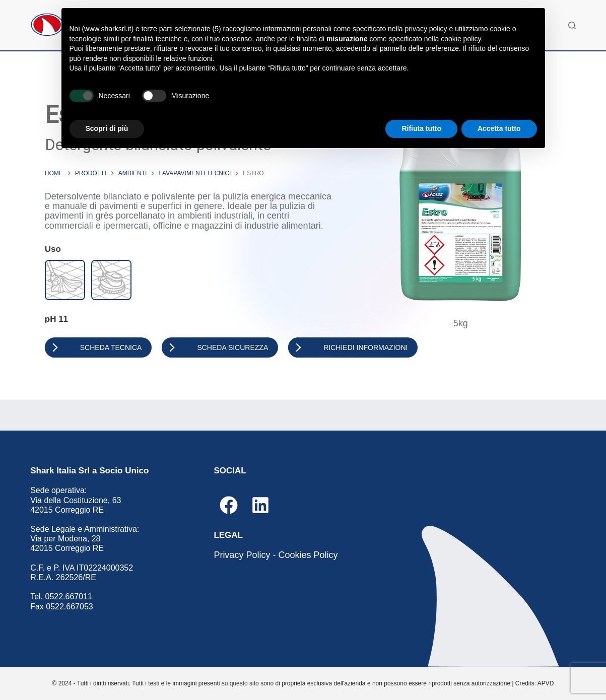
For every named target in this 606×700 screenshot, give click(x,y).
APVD (546, 683)
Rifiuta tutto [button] (421, 128)
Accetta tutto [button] (499, 128)
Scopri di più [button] (107, 128)
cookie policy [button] (461, 39)
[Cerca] (572, 25)
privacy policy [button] (426, 29)
